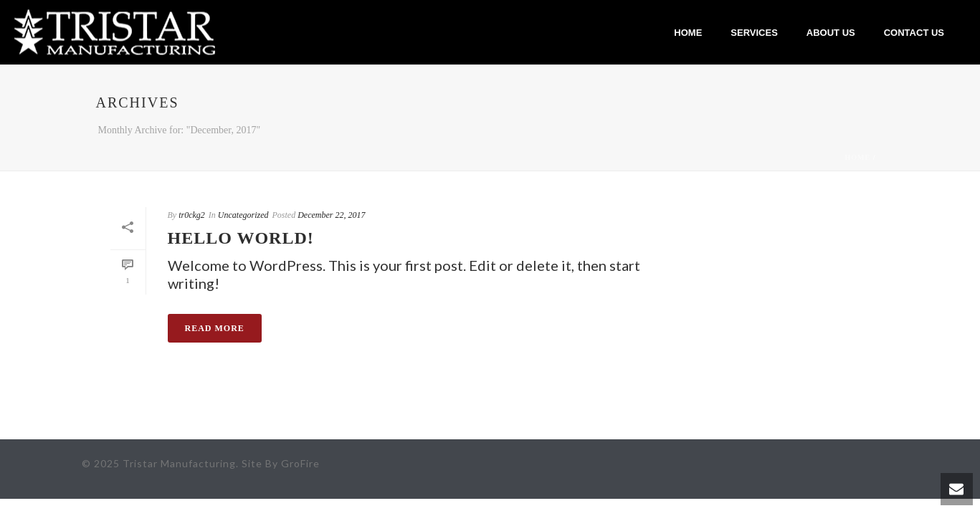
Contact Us (914, 33)
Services (754, 33)
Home (688, 33)
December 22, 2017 (331, 215)
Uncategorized (243, 215)
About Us (831, 33)
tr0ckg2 (192, 215)
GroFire (300, 463)
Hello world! (241, 238)
